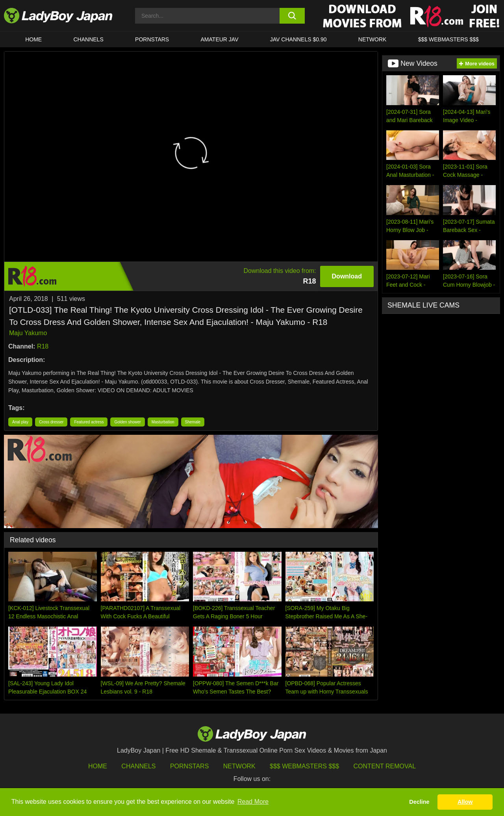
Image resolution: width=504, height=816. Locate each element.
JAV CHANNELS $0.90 (298, 39)
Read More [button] (253, 802)
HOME (33, 39)
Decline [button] (419, 802)
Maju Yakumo (28, 333)
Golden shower (127, 422)
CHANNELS (89, 39)
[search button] (292, 16)
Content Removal (385, 766)
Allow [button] (465, 802)
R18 (43, 346)
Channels (138, 766)
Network (372, 39)
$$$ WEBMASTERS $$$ (448, 39)
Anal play (20, 422)
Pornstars (152, 39)
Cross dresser (51, 422)
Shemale (193, 422)
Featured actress (89, 422)
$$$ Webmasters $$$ (304, 766)
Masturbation (163, 422)
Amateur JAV (220, 39)
